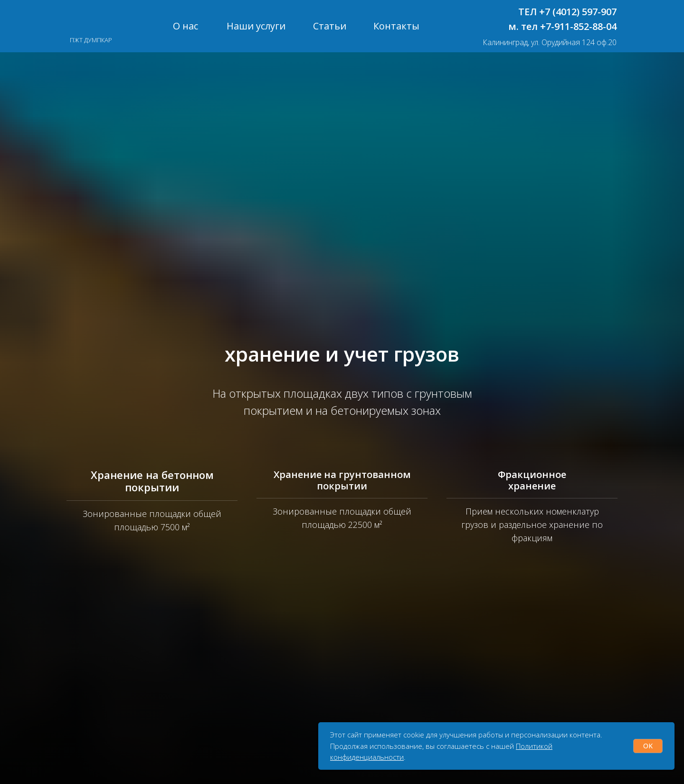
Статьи (330, 26)
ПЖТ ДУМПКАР (91, 40)
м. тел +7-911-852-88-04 (562, 26)
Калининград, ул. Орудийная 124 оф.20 (550, 42)
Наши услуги (256, 26)
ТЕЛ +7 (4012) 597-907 (567, 12)
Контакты (396, 26)
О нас (185, 26)
